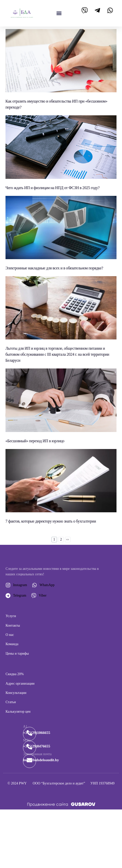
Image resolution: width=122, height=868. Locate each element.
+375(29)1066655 (37, 733)
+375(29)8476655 (37, 746)
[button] (59, 13)
